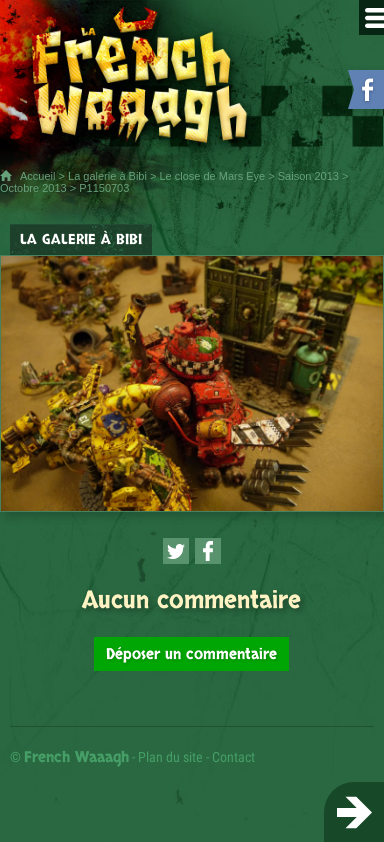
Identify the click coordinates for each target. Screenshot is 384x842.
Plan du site (170, 757)
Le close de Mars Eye (212, 176)
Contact (233, 757)
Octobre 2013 (33, 188)
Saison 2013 (308, 176)
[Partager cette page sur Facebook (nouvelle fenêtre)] (208, 551)
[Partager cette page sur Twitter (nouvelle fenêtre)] (176, 551)
